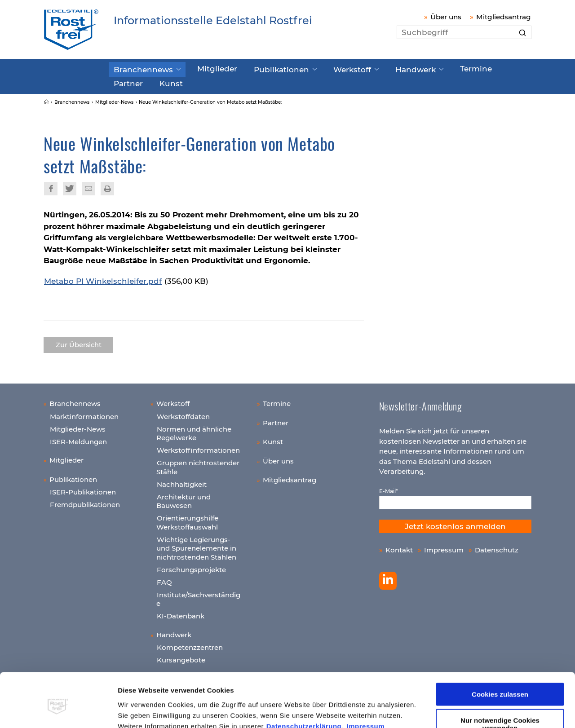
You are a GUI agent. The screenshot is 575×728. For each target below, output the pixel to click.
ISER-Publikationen (83, 489)
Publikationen (260, 69)
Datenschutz (497, 547)
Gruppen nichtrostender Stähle (198, 464)
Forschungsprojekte (191, 567)
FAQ (164, 579)
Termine (433, 68)
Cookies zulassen (500, 654)
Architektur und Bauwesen (184, 498)
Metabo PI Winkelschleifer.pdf (103, 278)
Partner (475, 68)
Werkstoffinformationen (198, 447)
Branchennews (139, 69)
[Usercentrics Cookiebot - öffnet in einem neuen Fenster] (58, 710)
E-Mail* (389, 488)
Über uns (446, 17)
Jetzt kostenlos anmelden (455, 523)
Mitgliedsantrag (504, 17)
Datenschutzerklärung (304, 686)
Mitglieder (204, 68)
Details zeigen (141, 710)
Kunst (123, 81)
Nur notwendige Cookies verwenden (500, 684)
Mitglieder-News (78, 426)
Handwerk (379, 69)
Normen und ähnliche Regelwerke (194, 430)
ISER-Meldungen (78, 439)
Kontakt (399, 547)
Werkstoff (322, 69)
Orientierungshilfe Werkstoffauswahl (187, 519)
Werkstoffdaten (183, 413)
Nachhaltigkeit (182, 481)
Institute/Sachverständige (198, 596)
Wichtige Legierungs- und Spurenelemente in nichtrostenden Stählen (196, 545)
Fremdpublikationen (85, 501)
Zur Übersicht (79, 342)
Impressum (366, 686)
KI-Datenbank (181, 613)
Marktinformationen (84, 413)
